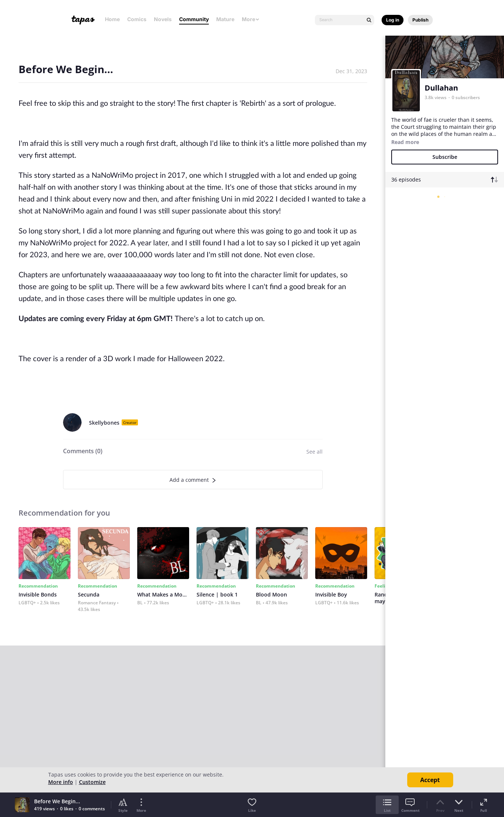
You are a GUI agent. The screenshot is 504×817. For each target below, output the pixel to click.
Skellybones (104, 423)
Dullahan (441, 88)
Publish (420, 20)
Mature (225, 19)
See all (314, 452)
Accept (430, 780)
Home (112, 19)
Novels (163, 19)
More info (61, 782)
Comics (137, 19)
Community (194, 19)
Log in (393, 20)
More (251, 19)
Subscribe (445, 157)
